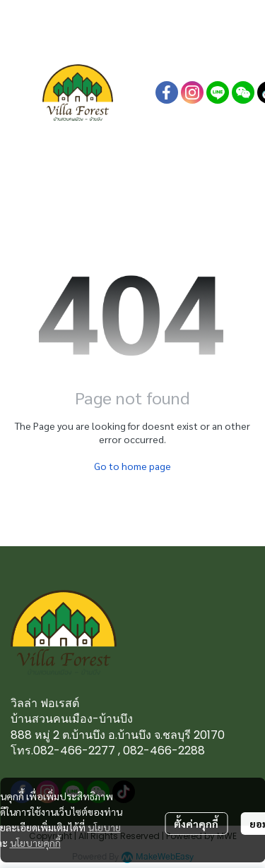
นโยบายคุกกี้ (35, 843)
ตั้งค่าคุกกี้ (196, 824)
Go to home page (132, 466)
